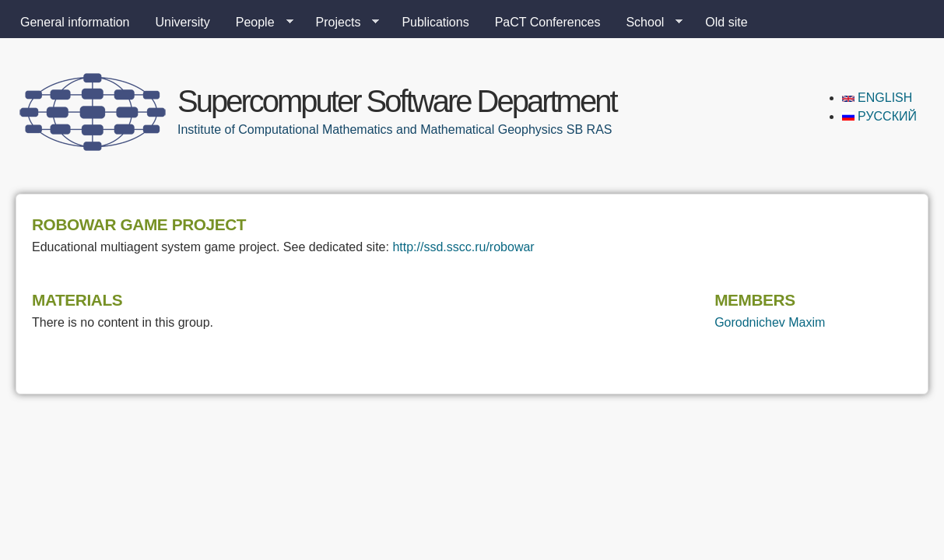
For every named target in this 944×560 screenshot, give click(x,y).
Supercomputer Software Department (397, 101)
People (258, 23)
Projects (342, 23)
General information (75, 22)
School (648, 23)
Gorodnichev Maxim (770, 322)
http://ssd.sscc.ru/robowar (463, 247)
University (183, 22)
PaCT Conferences (548, 22)
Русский (879, 116)
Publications (435, 22)
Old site (726, 22)
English (877, 98)
